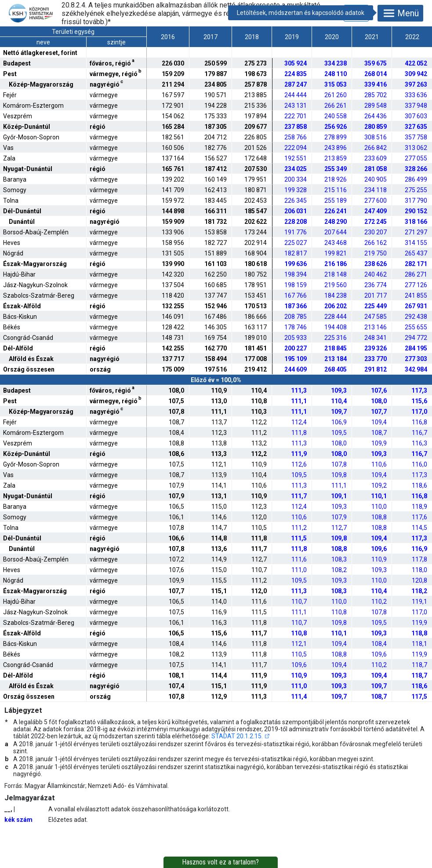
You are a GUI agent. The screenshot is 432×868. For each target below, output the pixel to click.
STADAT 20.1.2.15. (237, 736)
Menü (400, 13)
